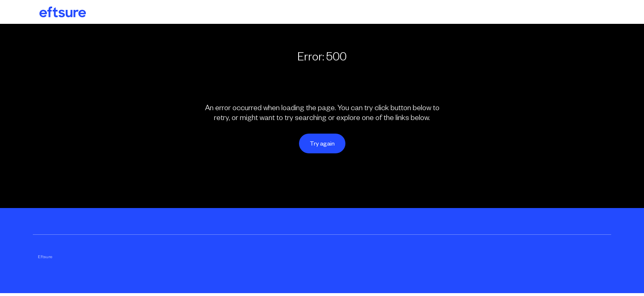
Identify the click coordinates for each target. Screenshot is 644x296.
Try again (322, 143)
